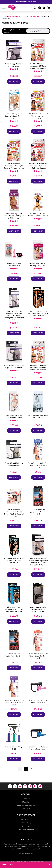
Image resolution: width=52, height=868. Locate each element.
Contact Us (26, 809)
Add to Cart (14, 81)
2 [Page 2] (26, 769)
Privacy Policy (26, 826)
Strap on (36, 16)
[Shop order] (38, 31)
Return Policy (26, 823)
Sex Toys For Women (16, 16)
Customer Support (26, 819)
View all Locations (26, 853)
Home (4, 16)
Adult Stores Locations (26, 805)
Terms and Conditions (26, 830)
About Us (26, 799)
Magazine (26, 802)
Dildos (29, 16)
